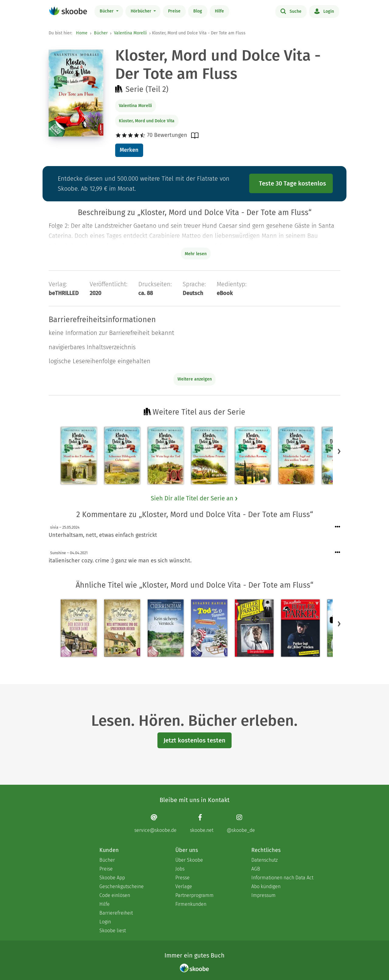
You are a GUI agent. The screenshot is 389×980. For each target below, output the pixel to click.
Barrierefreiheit (116, 913)
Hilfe (219, 11)
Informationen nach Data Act (282, 878)
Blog (198, 11)
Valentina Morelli (130, 33)
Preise (174, 11)
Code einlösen (115, 895)
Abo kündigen (266, 886)
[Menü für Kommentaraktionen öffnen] (338, 527)
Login (324, 11)
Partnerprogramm (194, 895)
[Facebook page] (202, 824)
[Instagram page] (241, 824)
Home (82, 33)
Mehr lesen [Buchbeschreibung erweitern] (196, 254)
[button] (339, 451)
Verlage (184, 886)
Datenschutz (265, 860)
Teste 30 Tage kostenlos (293, 183)
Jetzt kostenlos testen (194, 740)
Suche (291, 11)
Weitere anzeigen (195, 379)
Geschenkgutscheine (122, 886)
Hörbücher (142, 11)
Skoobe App (112, 878)
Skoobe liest (113, 931)
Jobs (180, 869)
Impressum (263, 895)
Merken (129, 150)
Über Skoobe (189, 860)
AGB (256, 869)
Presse (182, 878)
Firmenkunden (191, 904)
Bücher (107, 11)
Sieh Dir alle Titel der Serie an (194, 498)
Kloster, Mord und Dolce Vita (147, 121)
